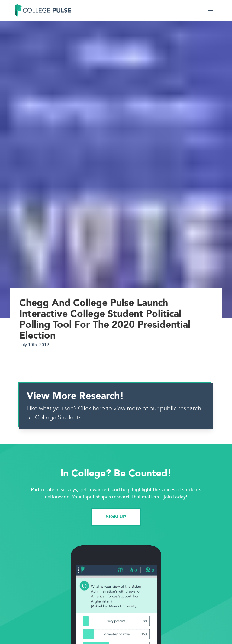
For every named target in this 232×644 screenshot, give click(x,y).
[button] (211, 11)
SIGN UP (116, 517)
